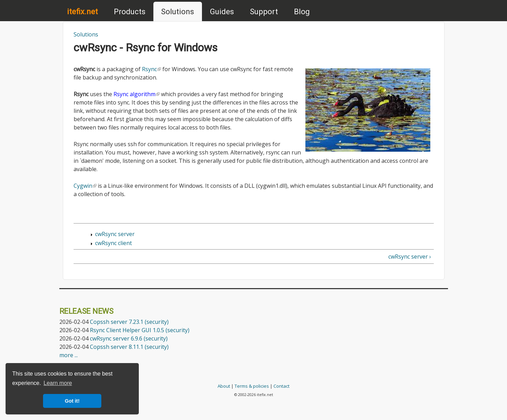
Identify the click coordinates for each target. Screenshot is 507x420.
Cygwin (85, 186)
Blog (302, 11)
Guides (222, 11)
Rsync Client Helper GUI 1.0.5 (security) (140, 330)
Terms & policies (252, 386)
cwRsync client (113, 243)
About (224, 386)
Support (264, 11)
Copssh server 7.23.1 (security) (129, 322)
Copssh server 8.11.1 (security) (129, 347)
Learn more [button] (58, 383)
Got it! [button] (72, 401)
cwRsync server (115, 234)
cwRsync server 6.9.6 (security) (129, 338)
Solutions (178, 11)
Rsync (151, 69)
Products (130, 11)
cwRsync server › (410, 257)
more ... (69, 355)
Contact (281, 386)
